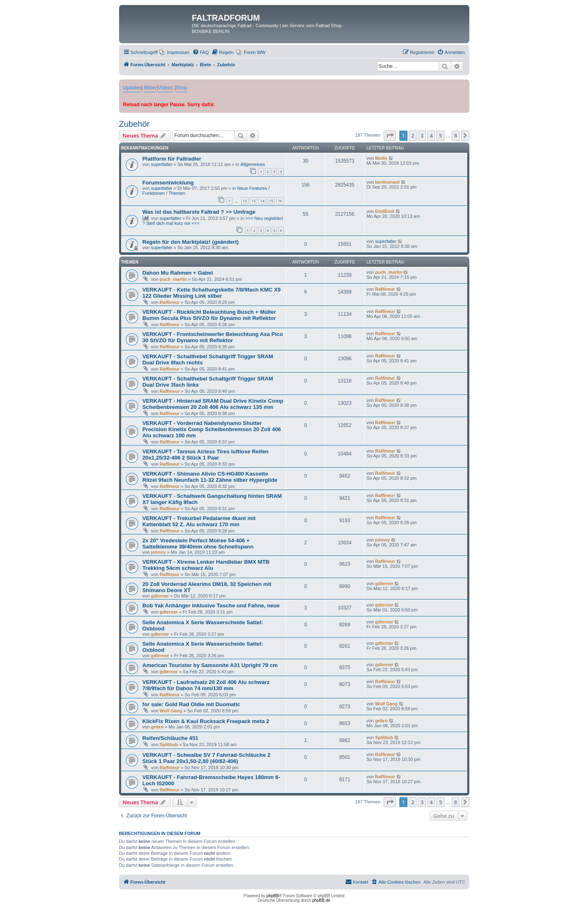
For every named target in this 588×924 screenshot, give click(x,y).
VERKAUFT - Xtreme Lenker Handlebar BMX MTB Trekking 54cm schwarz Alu (206, 565)
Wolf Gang (171, 711)
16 (280, 201)
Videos (165, 88)
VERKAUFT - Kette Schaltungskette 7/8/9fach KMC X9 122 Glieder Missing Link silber (212, 293)
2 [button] (413, 135)
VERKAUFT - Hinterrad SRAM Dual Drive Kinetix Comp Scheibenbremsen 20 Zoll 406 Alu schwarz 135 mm (213, 404)
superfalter (162, 164)
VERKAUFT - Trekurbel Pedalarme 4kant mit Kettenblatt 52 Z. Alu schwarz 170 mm (199, 521)
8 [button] (456, 135)
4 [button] (431, 135)
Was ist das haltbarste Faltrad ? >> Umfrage (199, 212)
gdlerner (160, 596)
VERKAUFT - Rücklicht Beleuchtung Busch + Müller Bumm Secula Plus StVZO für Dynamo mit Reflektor (209, 315)
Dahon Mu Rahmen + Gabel (178, 273)
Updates (132, 88)
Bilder (151, 88)
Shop (181, 88)
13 (253, 201)
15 (271, 201)
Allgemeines (253, 164)
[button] (390, 135)
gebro (157, 727)
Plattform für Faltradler (172, 159)
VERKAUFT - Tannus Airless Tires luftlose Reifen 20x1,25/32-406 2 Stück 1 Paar (206, 455)
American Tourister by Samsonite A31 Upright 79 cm (210, 665)
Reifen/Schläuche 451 (171, 738)
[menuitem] (174, 52)
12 (245, 201)
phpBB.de (321, 900)
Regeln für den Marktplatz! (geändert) (191, 242)
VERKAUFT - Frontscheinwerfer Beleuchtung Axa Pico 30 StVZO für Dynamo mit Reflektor (213, 337)
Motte (381, 158)
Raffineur (169, 302)
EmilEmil (384, 211)
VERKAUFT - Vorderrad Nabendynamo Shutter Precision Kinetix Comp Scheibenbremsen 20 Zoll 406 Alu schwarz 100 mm (212, 429)
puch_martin (173, 279)
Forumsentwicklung (168, 183)
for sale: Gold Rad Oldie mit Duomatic (191, 704)
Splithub (169, 744)
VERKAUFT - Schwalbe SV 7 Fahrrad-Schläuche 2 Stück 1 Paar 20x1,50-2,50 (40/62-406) (207, 758)
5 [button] (440, 135)
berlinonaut (387, 182)
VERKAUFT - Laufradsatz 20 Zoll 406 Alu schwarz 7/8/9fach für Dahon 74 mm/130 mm (206, 685)
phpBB (273, 896)
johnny (158, 552)
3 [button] (422, 135)
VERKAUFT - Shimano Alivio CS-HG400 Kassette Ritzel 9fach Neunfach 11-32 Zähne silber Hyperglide (210, 477)
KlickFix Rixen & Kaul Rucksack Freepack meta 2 (206, 721)
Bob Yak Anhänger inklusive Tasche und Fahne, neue (211, 605)
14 (262, 201)
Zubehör (135, 124)
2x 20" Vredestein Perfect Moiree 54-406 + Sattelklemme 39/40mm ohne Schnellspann (198, 544)
